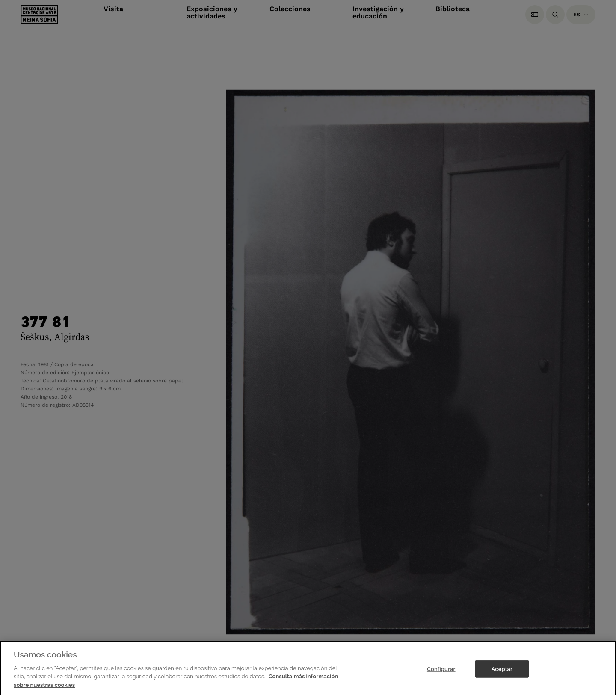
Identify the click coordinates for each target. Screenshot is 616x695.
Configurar (441, 677)
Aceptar (502, 677)
